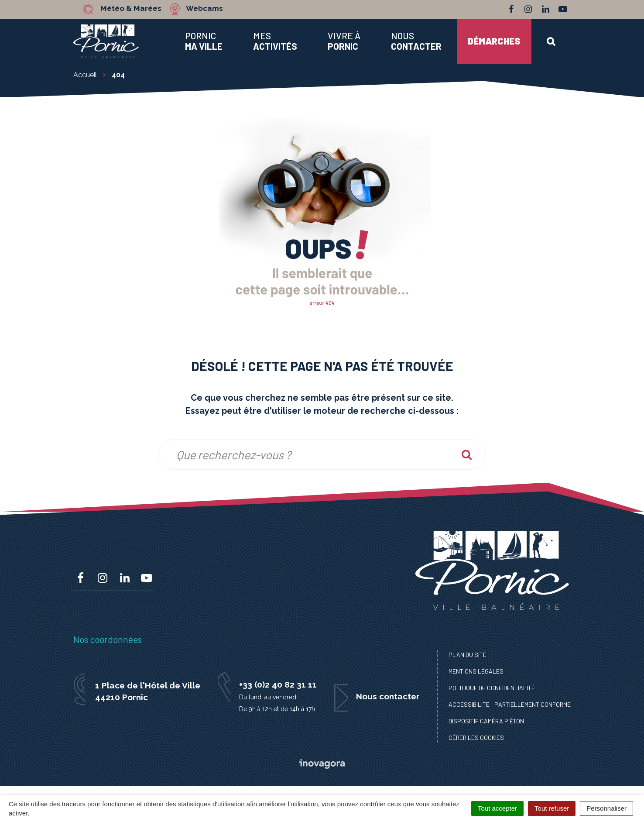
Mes (275, 41)
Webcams (204, 9)
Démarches (494, 41)
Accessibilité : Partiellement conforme (510, 704)
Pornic (204, 41)
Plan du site (468, 655)
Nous (416, 41)
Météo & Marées (131, 9)
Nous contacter (388, 696)
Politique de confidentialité (492, 688)
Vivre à (344, 41)
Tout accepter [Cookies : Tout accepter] (497, 808)
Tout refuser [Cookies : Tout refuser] (552, 808)
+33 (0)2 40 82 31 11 (278, 684)
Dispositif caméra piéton (486, 721)
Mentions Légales (476, 671)
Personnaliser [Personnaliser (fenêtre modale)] (606, 808)
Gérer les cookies (476, 738)
